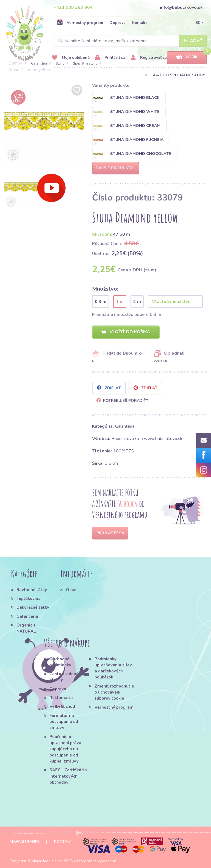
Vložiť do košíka (126, 332)
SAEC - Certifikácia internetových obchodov (68, 776)
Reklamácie (61, 698)
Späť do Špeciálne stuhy (178, 75)
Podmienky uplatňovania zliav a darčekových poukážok (113, 668)
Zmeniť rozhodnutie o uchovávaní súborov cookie (114, 692)
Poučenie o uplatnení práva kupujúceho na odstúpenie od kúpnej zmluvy (65, 749)
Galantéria (39, 63)
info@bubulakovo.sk (181, 7)
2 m (137, 302)
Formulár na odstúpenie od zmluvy (64, 722)
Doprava (118, 23)
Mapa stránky (25, 841)
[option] (44, 123)
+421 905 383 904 (73, 7)
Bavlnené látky (32, 590)
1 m (120, 302)
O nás (72, 590)
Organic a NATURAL (26, 628)
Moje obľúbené (71, 58)
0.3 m (101, 302)
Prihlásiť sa (110, 58)
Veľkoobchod (62, 706)
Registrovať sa (149, 58)
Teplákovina (29, 599)
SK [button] (198, 23)
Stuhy (60, 63)
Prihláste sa (110, 533)
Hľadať (193, 41)
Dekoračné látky (33, 607)
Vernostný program (80, 23)
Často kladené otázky (64, 677)
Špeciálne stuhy (85, 63)
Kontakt (139, 23)
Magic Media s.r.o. (47, 861)
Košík (187, 57)
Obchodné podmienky (60, 662)
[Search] (130, 41)
